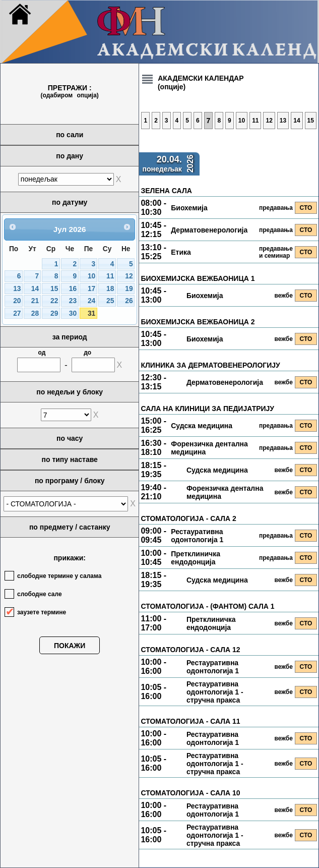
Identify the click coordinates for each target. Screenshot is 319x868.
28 (35, 313)
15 (54, 289)
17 (91, 289)
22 (54, 301)
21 (35, 301)
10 (91, 276)
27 (17, 313)
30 (73, 313)
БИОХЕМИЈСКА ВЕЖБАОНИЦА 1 (198, 278)
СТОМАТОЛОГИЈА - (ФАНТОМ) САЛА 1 (207, 606)
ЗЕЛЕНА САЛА (166, 191)
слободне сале (40, 594)
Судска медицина (202, 426)
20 (17, 301)
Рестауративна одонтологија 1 (197, 536)
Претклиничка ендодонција (196, 558)
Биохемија (189, 208)
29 (54, 313)
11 (110, 276)
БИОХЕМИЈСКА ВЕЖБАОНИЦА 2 (198, 322)
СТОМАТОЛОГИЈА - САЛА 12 (190, 650)
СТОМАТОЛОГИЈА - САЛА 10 (190, 793)
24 (91, 301)
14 (35, 289)
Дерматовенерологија (209, 230)
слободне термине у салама (59, 576)
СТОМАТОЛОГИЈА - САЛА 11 (190, 721)
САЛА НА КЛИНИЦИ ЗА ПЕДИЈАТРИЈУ (207, 409)
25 (110, 301)
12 (129, 276)
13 (17, 289)
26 (129, 301)
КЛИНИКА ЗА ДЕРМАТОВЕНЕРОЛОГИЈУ (210, 365)
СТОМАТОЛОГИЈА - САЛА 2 (188, 518)
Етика (181, 252)
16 (73, 289)
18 (110, 289)
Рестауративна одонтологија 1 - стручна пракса (215, 692)
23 (73, 301)
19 (129, 289)
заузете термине (42, 612)
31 (91, 313)
